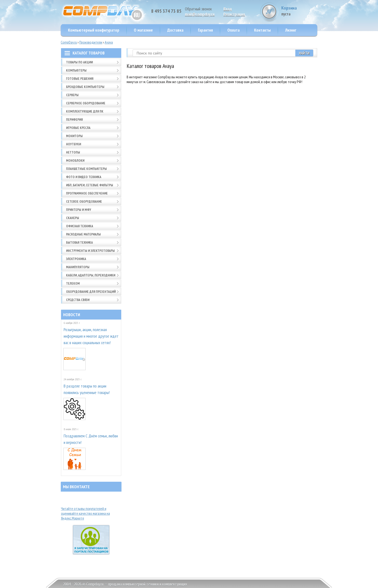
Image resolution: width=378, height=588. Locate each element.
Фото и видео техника (84, 177)
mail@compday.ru (200, 14)
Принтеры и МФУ (79, 210)
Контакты (262, 30)
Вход (228, 9)
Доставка (175, 30)
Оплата (233, 30)
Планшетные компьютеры (86, 169)
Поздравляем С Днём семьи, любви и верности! (91, 439)
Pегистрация (234, 14)
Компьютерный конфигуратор (94, 30)
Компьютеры (76, 70)
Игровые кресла (78, 128)
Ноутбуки (74, 144)
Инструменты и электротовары (90, 251)
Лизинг (291, 30)
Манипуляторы (78, 267)
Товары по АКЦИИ (79, 62)
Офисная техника (80, 226)
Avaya (109, 42)
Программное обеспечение (87, 193)
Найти (304, 53)
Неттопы (73, 152)
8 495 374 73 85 (166, 11)
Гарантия (205, 30)
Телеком (73, 283)
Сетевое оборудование (84, 201)
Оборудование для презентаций (91, 292)
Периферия (74, 120)
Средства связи (78, 300)
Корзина (299, 11)
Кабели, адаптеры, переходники (91, 275)
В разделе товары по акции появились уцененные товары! (87, 389)
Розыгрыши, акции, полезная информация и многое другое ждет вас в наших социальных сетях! (91, 336)
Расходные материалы (83, 234)
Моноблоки (75, 160)
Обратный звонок (198, 9)
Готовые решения (80, 79)
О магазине (143, 30)
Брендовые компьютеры (85, 87)
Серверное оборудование (86, 103)
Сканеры (73, 218)
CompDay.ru (69, 42)
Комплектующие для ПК (85, 111)
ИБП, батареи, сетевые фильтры (90, 185)
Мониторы (74, 136)
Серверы (72, 95)
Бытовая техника (79, 242)
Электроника (76, 259)
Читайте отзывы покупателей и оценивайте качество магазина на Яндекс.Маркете (85, 513)
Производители (91, 42)
